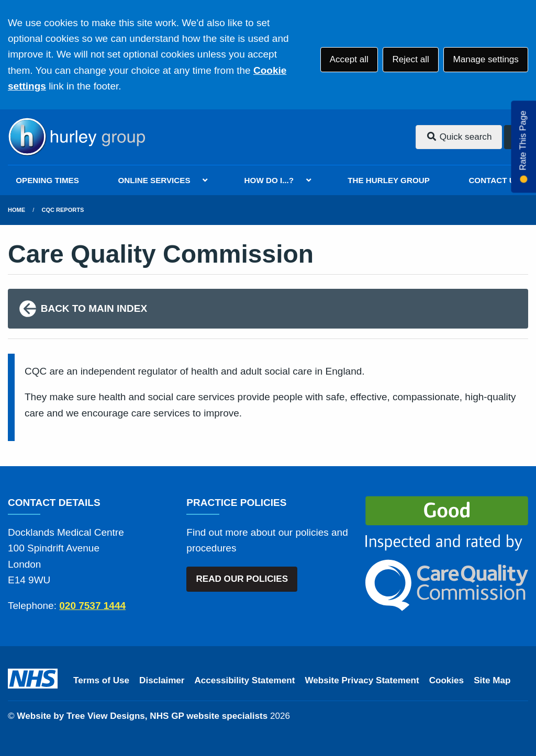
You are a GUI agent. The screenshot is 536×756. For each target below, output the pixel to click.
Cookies (447, 680)
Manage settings (485, 59)
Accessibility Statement (245, 680)
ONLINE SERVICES (154, 180)
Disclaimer (162, 680)
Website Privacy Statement (362, 680)
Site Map (492, 680)
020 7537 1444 (92, 606)
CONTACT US (494, 180)
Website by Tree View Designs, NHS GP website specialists (142, 716)
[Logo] (76, 137)
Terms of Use (101, 680)
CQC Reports (63, 210)
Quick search (459, 137)
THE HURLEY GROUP (389, 180)
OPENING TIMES (47, 180)
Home (16, 210)
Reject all (410, 59)
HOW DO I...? (269, 180)
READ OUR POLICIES (242, 579)
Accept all (349, 59)
